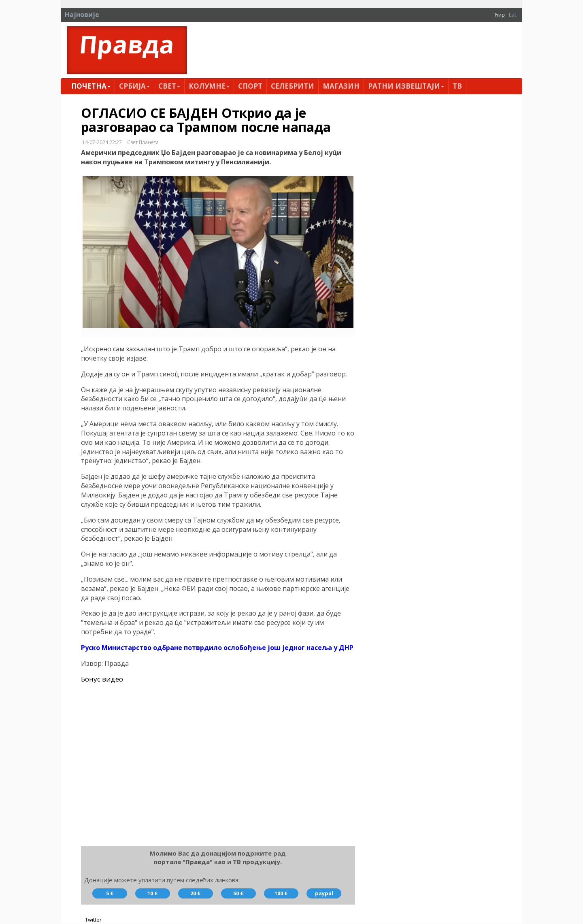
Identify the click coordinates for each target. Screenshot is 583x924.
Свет (169, 86)
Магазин (341, 86)
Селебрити (293, 86)
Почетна (91, 86)
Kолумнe (209, 86)
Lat (513, 15)
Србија (134, 86)
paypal (324, 894)
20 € (195, 894)
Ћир (500, 15)
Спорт (250, 86)
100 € (281, 894)
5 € (110, 894)
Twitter (93, 920)
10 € (152, 894)
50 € (238, 894)
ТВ (457, 86)
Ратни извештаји (406, 86)
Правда (127, 44)
